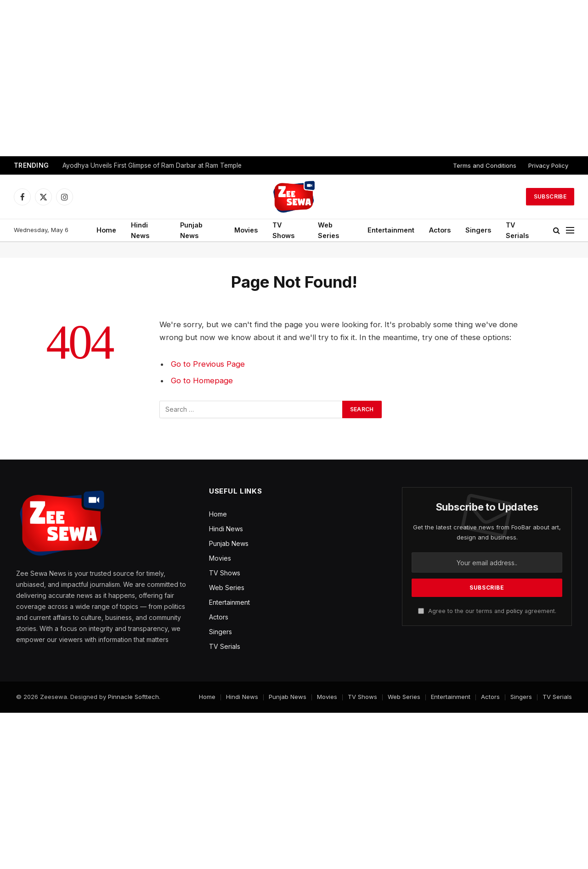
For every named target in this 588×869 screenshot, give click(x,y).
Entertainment (391, 230)
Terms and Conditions (485, 165)
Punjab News (191, 230)
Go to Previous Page (208, 364)
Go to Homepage (202, 381)
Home (106, 230)
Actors (440, 230)
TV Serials (517, 230)
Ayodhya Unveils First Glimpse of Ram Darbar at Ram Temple (152, 165)
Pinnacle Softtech (133, 697)
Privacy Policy (548, 165)
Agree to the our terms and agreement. (487, 611)
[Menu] (570, 230)
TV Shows (283, 230)
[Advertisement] (294, 78)
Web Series (328, 230)
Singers (478, 230)
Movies (246, 230)
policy (514, 611)
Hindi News (140, 230)
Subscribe (550, 196)
